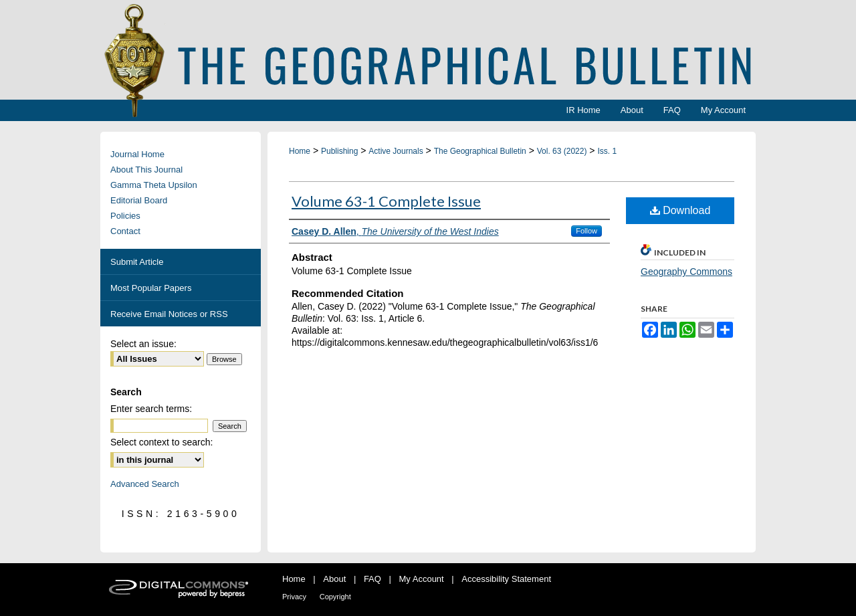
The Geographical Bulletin (480, 151)
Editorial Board (139, 200)
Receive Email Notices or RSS (169, 314)
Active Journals (396, 151)
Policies (125, 216)
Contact (125, 231)
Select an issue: (143, 344)
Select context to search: (162, 442)
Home (300, 151)
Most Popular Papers (151, 288)
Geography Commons (686, 272)
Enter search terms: (151, 409)
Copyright (335, 597)
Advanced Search (145, 484)
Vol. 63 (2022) (562, 151)
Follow (586, 231)
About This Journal (146, 170)
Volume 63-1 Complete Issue (386, 201)
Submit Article (137, 262)
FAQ (372, 579)
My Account (422, 579)
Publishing (339, 151)
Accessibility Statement (506, 579)
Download (680, 210)
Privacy (294, 597)
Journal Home (137, 154)
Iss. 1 (607, 151)
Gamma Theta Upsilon (154, 185)
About (334, 579)
